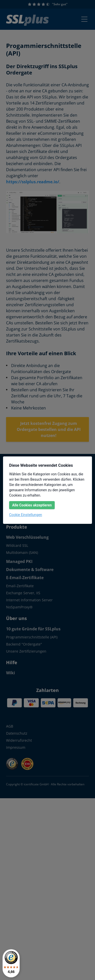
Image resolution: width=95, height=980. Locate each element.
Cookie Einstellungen (26, 515)
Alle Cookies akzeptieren (32, 505)
